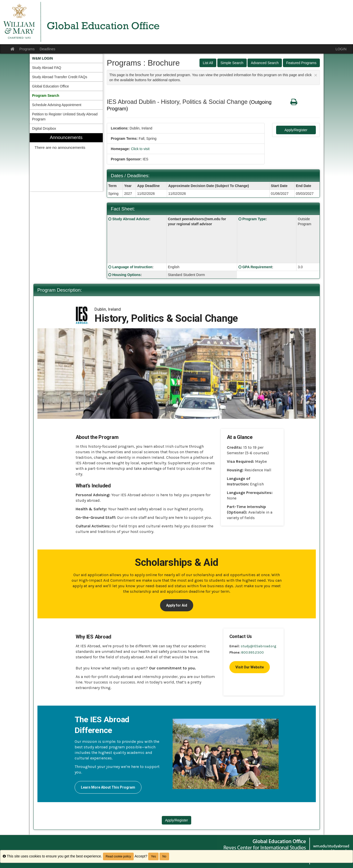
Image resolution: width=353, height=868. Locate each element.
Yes (154, 856)
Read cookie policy (118, 856)
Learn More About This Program (108, 787)
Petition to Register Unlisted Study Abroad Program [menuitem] (65, 117)
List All (208, 63)
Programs (27, 49)
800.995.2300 (253, 652)
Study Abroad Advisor (131, 219)
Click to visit (140, 149)
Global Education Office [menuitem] (51, 86)
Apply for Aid (177, 605)
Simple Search (232, 63)
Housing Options (127, 275)
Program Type (254, 219)
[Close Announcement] (316, 75)
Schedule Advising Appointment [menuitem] (57, 105)
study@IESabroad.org (258, 646)
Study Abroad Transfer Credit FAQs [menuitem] (60, 77)
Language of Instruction (132, 267)
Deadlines (47, 49)
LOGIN (341, 49)
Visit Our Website (250, 667)
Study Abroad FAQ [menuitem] (47, 68)
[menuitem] (66, 58)
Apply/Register (296, 130)
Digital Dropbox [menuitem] (44, 128)
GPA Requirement (257, 267)
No (164, 856)
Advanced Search (265, 63)
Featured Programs (301, 63)
